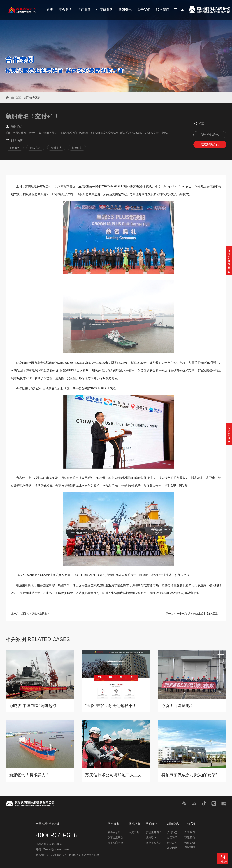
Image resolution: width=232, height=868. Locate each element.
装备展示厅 (114, 832)
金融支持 (56, 148)
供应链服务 (105, 10)
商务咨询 (35, 148)
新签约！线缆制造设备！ (36, 614)
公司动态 (172, 832)
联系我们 (163, 10)
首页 (50, 10)
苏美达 (29, 186)
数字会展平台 (115, 837)
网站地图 (190, 847)
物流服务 (77, 148)
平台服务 (65, 10)
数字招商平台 (115, 843)
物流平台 (134, 832)
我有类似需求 (210, 135)
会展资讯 (172, 837)
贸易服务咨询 (154, 832)
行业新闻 (172, 843)
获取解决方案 (210, 144)
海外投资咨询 (154, 843)
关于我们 (144, 10)
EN (182, 10)
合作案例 (35, 98)
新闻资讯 (125, 10)
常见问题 (172, 848)
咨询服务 (84, 10)
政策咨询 (151, 837)
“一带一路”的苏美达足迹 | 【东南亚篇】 (198, 614)
